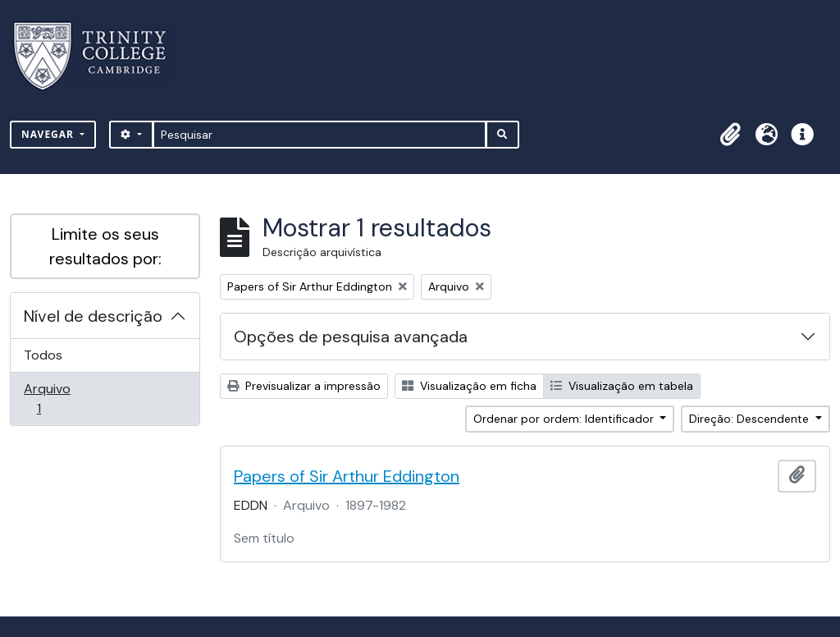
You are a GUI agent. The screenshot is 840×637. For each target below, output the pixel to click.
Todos (43, 355)
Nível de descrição (93, 316)
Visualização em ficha (469, 386)
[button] (730, 135)
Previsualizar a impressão (304, 386)
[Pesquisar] (320, 135)
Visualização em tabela (622, 386)
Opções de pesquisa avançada (351, 337)
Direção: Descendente (751, 419)
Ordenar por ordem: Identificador (565, 419)
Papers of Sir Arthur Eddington (347, 476)
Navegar (49, 134)
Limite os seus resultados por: (105, 246)
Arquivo (62, 399)
